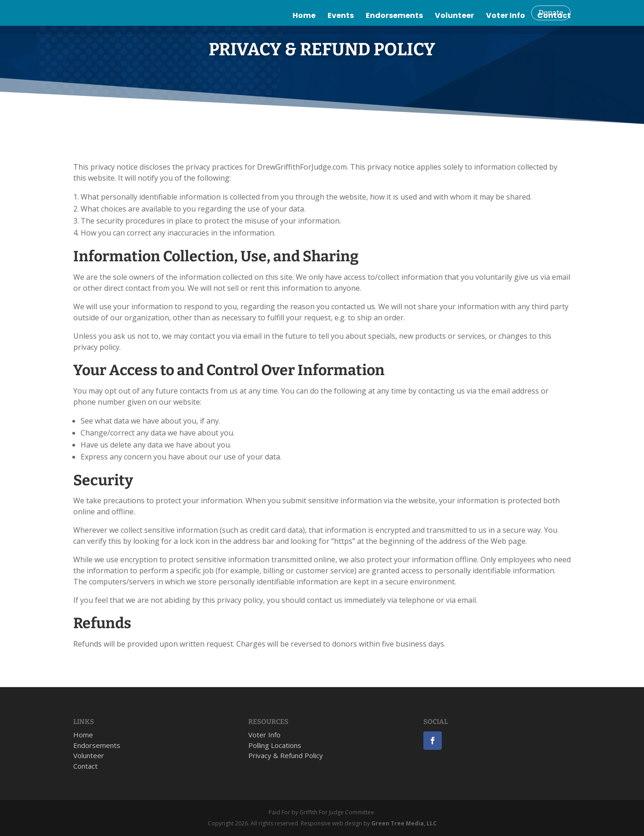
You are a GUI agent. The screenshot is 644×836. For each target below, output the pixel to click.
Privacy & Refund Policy (286, 755)
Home (304, 33)
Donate (551, 13)
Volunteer (454, 33)
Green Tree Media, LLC (404, 823)
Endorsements (394, 33)
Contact (554, 33)
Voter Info (506, 33)
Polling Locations (275, 745)
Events (341, 33)
